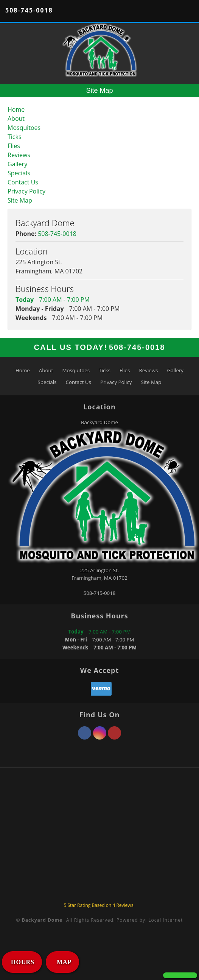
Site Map (20, 200)
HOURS (23, 962)
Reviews (19, 155)
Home (16, 109)
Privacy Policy (26, 191)
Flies (14, 146)
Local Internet (166, 920)
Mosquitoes (24, 128)
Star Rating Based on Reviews (98, 905)
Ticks (15, 137)
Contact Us (23, 182)
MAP (63, 962)
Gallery (17, 164)
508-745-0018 (29, 10)
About (16, 119)
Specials (19, 173)
